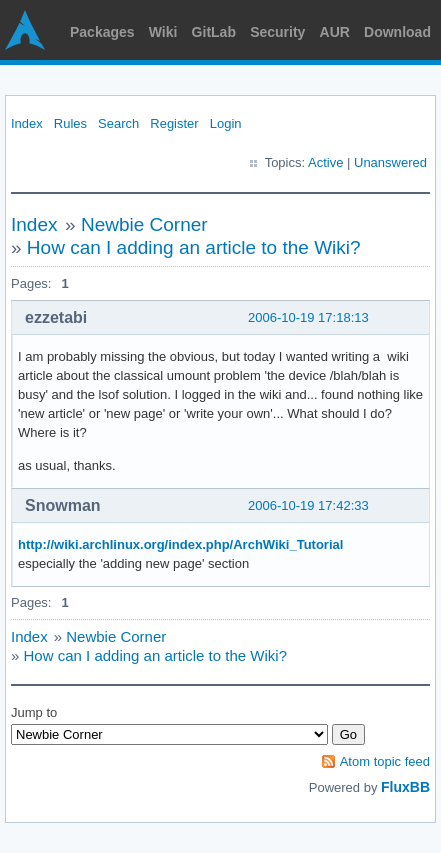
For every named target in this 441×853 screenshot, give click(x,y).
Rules (70, 123)
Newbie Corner (144, 224)
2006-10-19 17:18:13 (308, 317)
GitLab (214, 32)
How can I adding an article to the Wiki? (194, 247)
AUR (335, 32)
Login (226, 123)
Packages (102, 32)
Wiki (163, 32)
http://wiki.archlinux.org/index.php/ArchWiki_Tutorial (180, 544)
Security (277, 32)
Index (27, 123)
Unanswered (390, 162)
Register (174, 123)
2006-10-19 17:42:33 (308, 505)
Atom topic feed (385, 761)
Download (397, 32)
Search (118, 123)
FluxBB (405, 787)
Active (325, 162)
